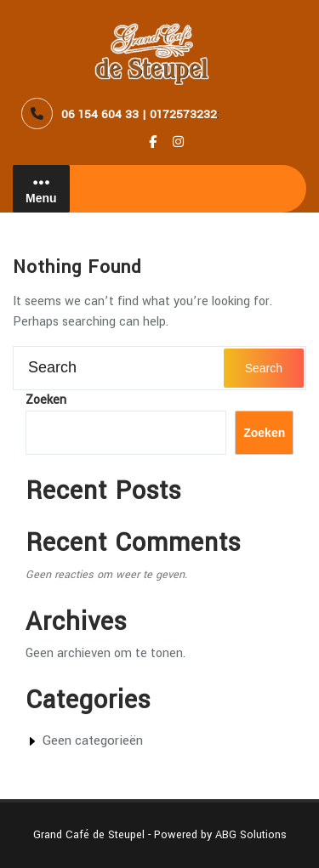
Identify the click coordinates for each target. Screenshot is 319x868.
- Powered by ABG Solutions (216, 835)
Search (264, 368)
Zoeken (46, 400)
